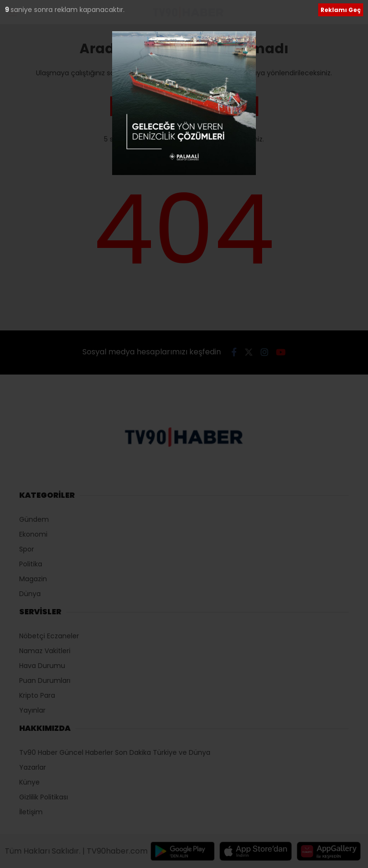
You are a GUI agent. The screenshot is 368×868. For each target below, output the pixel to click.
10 (9, 10)
